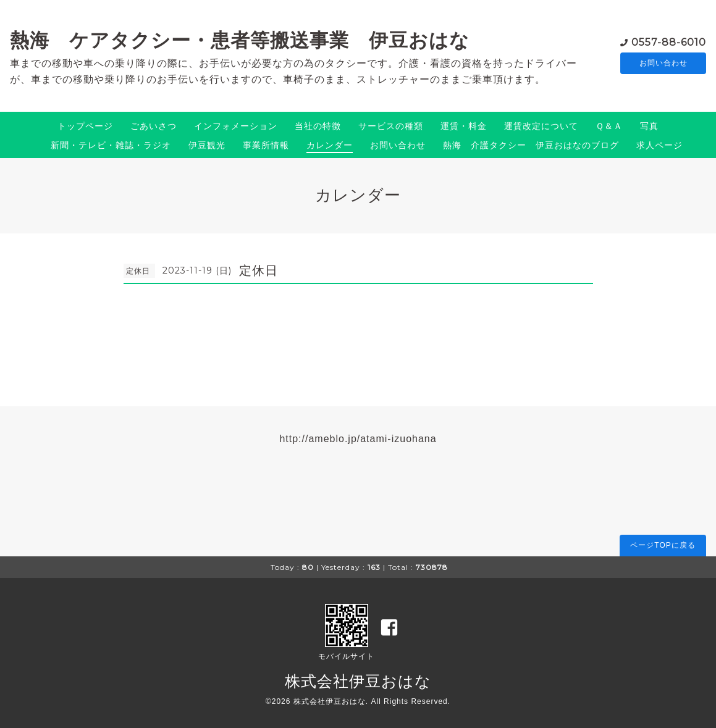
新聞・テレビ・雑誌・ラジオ (111, 145)
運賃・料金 (464, 126)
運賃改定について (541, 126)
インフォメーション (236, 126)
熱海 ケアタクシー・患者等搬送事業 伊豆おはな (240, 40)
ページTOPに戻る (663, 545)
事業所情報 (266, 145)
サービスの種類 (391, 126)
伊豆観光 (207, 145)
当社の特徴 (318, 126)
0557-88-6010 (669, 41)
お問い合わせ (663, 63)
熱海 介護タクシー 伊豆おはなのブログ (531, 145)
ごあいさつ (154, 126)
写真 (649, 126)
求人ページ (659, 145)
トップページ (85, 126)
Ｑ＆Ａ (609, 126)
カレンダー (330, 145)
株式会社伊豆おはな (358, 681)
